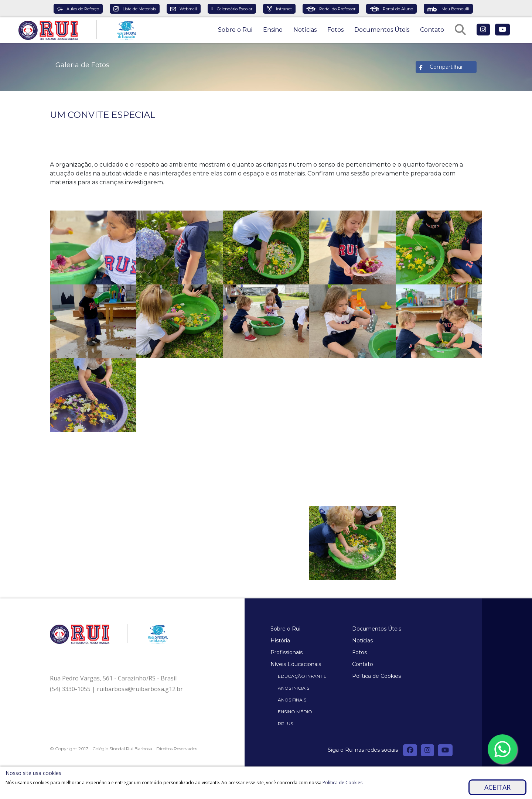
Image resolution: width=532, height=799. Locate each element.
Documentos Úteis (382, 30)
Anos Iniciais (294, 688)
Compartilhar (446, 67)
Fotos (335, 30)
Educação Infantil (302, 676)
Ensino (273, 30)
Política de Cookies (376, 676)
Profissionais (287, 652)
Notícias (305, 30)
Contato (432, 30)
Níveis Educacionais (296, 664)
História (280, 641)
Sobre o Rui (235, 30)
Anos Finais (292, 700)
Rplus (285, 723)
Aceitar (497, 787)
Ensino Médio (295, 712)
